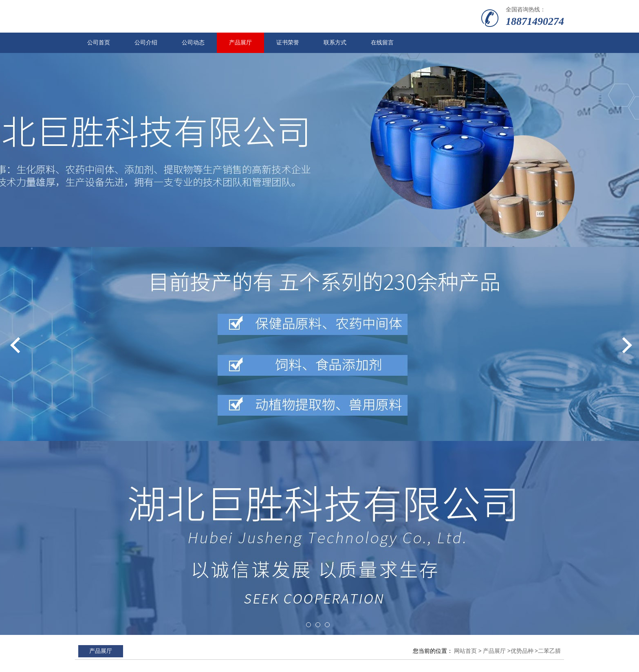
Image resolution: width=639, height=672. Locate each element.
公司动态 (193, 43)
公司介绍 (146, 43)
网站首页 (465, 651)
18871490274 (535, 21)
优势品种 (522, 651)
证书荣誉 (288, 43)
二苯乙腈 (549, 651)
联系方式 (335, 43)
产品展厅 (240, 43)
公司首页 (99, 43)
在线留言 (382, 43)
